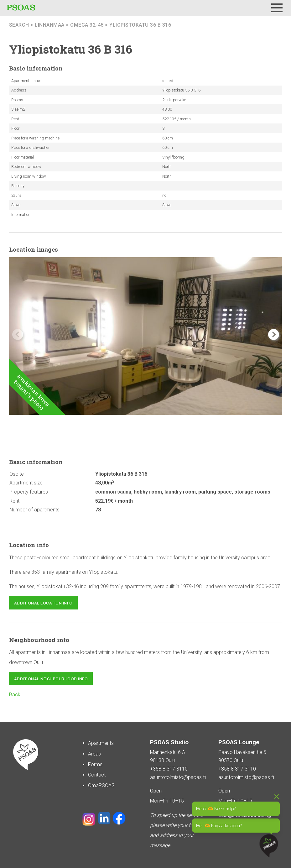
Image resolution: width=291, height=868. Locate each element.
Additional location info (43, 603)
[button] (274, 335)
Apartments (101, 743)
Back (15, 695)
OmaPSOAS (101, 785)
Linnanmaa (50, 25)
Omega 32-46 (87, 25)
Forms (95, 764)
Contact (97, 775)
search (19, 25)
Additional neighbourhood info (51, 679)
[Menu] (277, 8)
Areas (94, 754)
